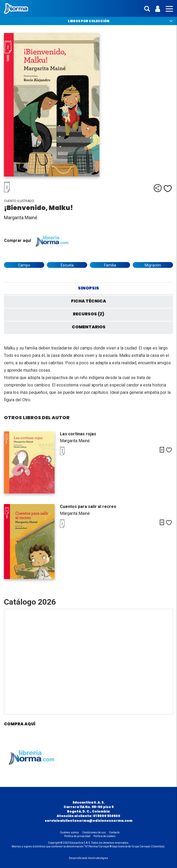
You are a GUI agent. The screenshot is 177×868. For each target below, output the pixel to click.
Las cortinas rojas (78, 434)
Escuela (67, 265)
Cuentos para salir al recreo (88, 507)
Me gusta (168, 189)
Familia (110, 265)
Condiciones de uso (94, 832)
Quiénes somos (70, 832)
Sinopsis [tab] (88, 288)
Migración (153, 265)
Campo (24, 265)
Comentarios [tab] (89, 327)
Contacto (114, 832)
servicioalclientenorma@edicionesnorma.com (89, 821)
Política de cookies (105, 836)
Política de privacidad (77, 836)
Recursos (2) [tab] (88, 314)
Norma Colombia (16, 8)
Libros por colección (89, 21)
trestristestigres (98, 858)
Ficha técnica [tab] (88, 301)
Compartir (158, 188)
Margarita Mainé (21, 218)
